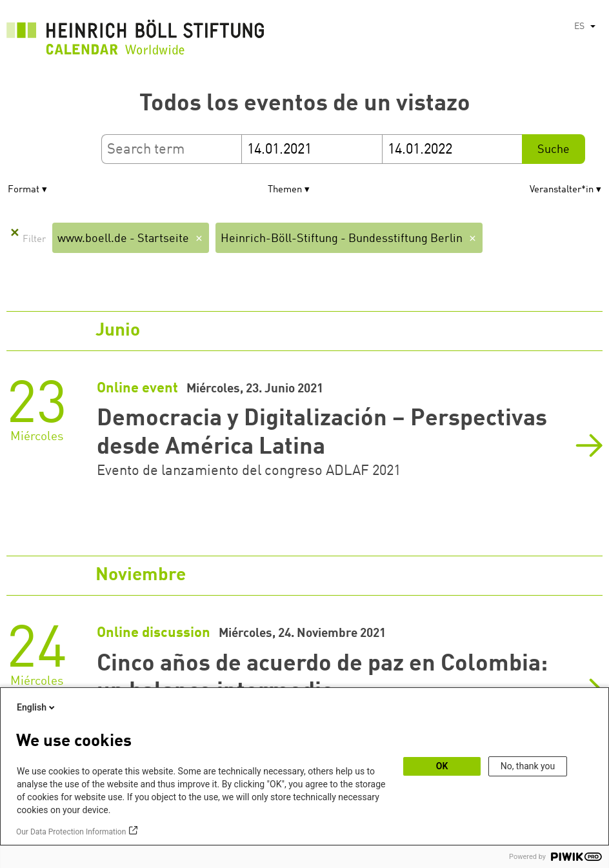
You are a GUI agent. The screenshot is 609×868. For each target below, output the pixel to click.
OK (442, 766)
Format (24, 190)
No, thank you (528, 766)
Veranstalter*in (562, 190)
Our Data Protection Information (71, 832)
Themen (285, 190)
